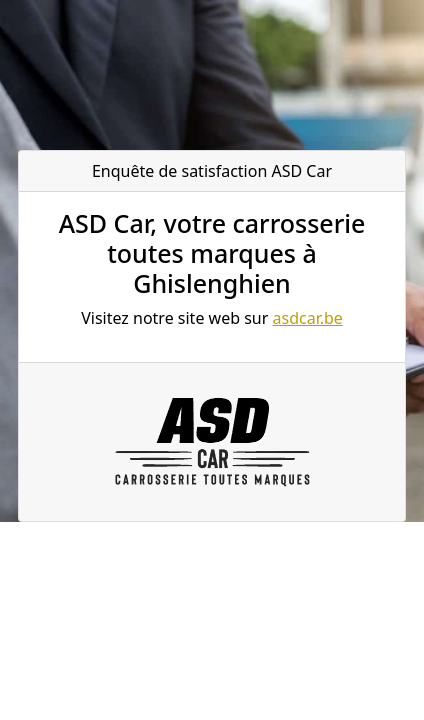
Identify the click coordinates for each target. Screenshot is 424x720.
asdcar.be (308, 318)
